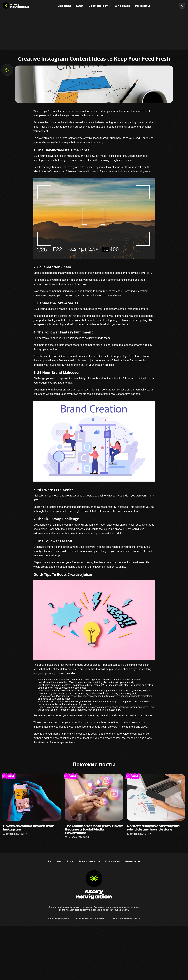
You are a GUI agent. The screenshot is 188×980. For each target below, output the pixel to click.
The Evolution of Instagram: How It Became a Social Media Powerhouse (93, 868)
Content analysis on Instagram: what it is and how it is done (156, 868)
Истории (64, 6)
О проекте (122, 6)
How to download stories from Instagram (31, 867)
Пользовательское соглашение (90, 971)
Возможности (99, 6)
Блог (80, 6)
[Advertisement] (94, 31)
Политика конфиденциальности (125, 971)
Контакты (142, 6)
